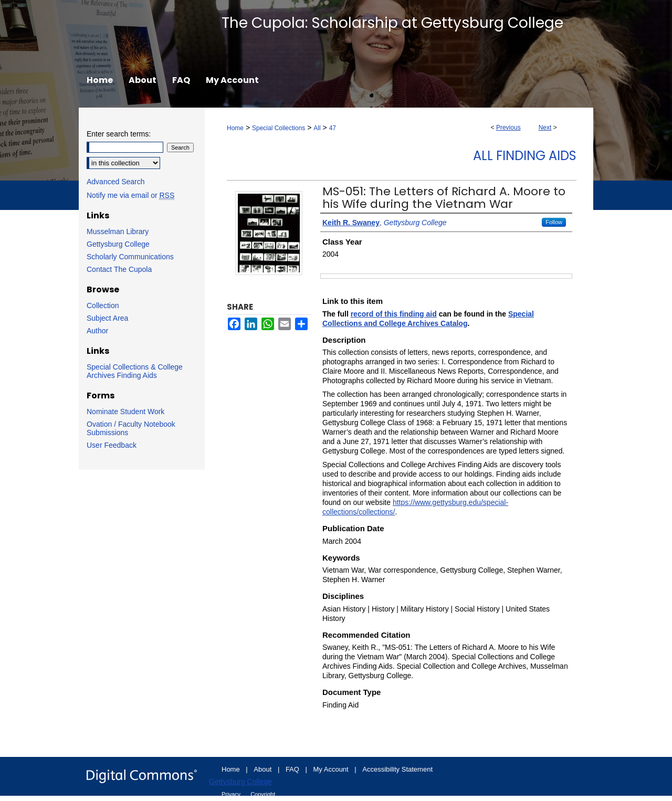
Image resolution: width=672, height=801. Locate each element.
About (264, 769)
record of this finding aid (394, 314)
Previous (508, 128)
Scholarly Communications (130, 257)
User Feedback (112, 445)
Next (545, 128)
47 (333, 128)
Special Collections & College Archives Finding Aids (135, 371)
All (317, 128)
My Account (332, 769)
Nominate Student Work (125, 412)
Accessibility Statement (397, 769)
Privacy (232, 794)
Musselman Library (118, 231)
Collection (103, 305)
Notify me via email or (130, 195)
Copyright (263, 794)
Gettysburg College (118, 244)
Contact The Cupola (119, 269)
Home (235, 128)
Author (97, 331)
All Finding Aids (525, 156)
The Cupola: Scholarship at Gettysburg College (392, 23)
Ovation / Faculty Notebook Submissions (131, 428)
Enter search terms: (119, 134)
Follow (554, 222)
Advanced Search (116, 182)
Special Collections (279, 128)
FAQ (293, 769)
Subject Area (107, 318)
